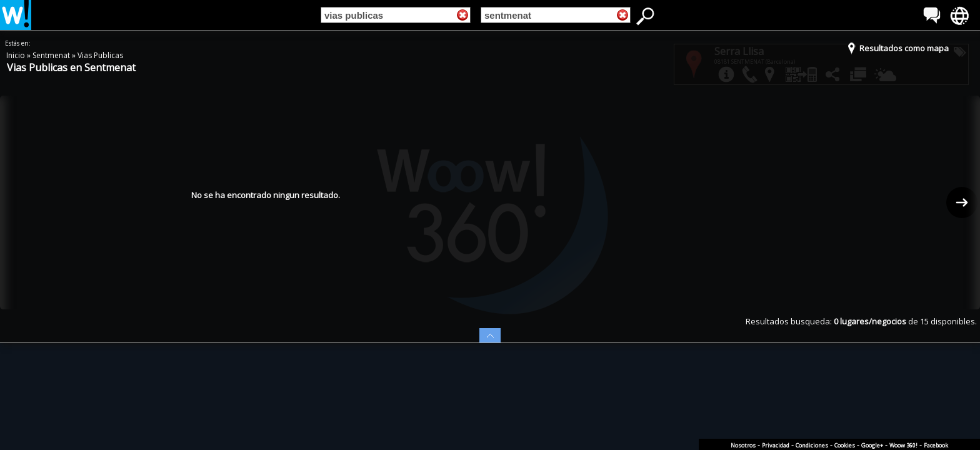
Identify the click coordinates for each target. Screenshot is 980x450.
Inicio (17, 55)
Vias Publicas (100, 55)
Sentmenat (52, 55)
